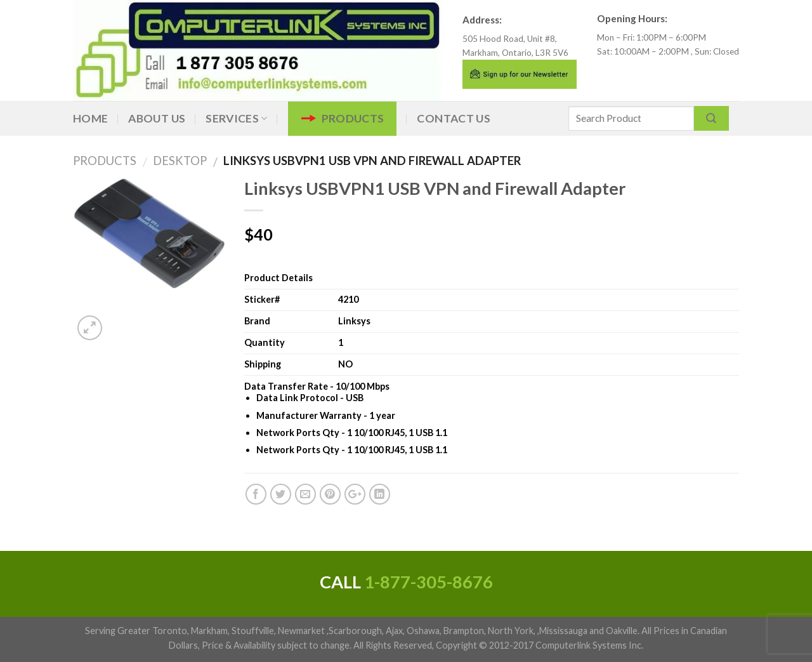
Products (353, 118)
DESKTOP (175, 161)
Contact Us (454, 118)
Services (236, 118)
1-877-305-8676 (429, 582)
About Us (157, 118)
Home (90, 118)
